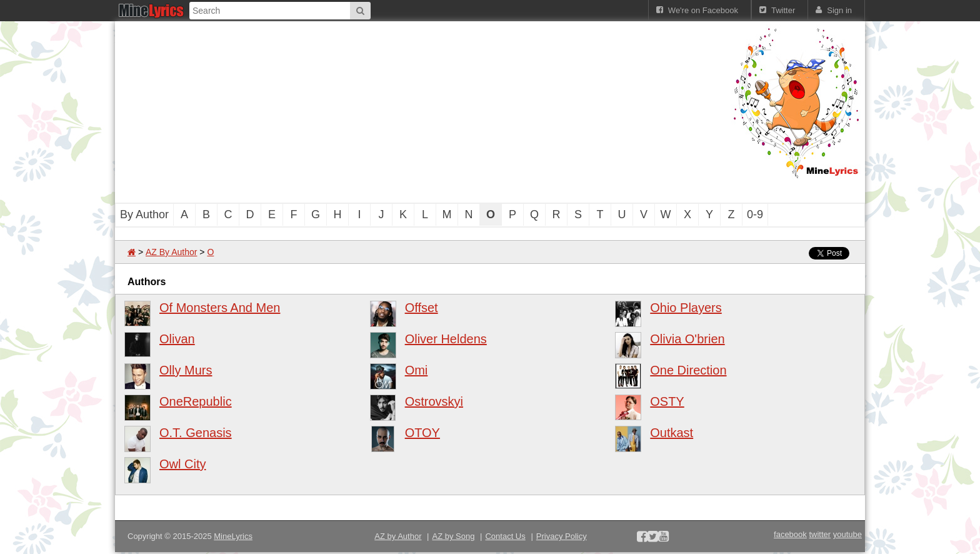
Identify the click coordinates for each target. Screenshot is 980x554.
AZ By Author (171, 252)
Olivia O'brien (687, 339)
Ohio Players (686, 308)
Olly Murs (186, 370)
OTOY (422, 433)
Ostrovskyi (434, 401)
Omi (417, 370)
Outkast (672, 433)
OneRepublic (196, 401)
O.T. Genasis (196, 433)
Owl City (182, 464)
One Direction (688, 370)
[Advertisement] (421, 112)
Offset (422, 308)
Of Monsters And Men (220, 308)
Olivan (177, 339)
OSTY (667, 401)
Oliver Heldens (446, 339)
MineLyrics (233, 536)
